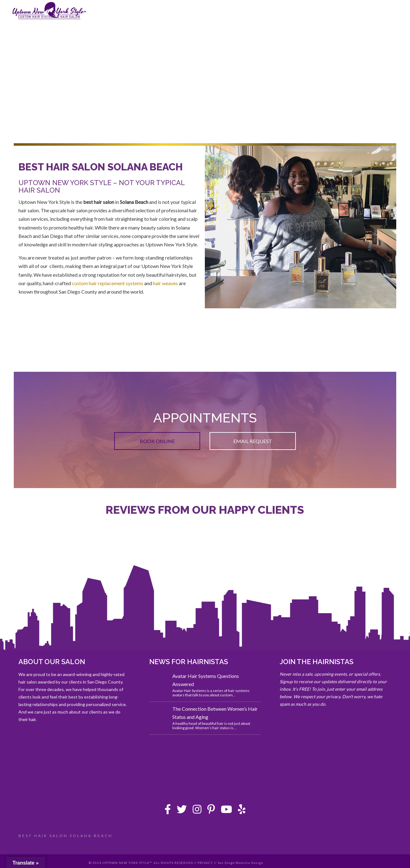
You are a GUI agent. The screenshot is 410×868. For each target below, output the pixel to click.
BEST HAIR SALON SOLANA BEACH (66, 836)
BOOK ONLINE (157, 441)
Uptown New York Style (49, 11)
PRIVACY (205, 863)
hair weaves (165, 283)
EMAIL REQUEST (253, 441)
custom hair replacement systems (108, 283)
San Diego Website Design (240, 863)
